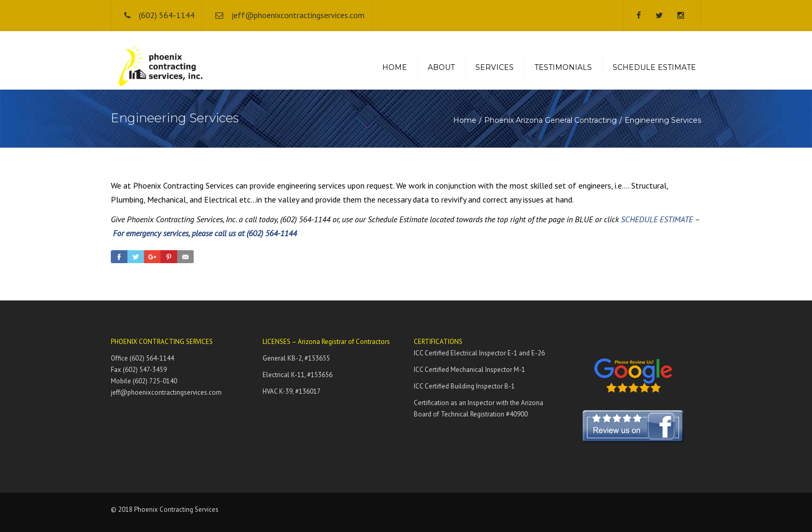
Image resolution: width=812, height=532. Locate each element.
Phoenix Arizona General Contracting (550, 120)
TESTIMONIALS (563, 67)
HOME (395, 67)
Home (465, 120)
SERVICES (495, 67)
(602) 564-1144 (167, 15)
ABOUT (441, 67)
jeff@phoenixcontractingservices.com (298, 15)
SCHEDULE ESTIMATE (654, 67)
